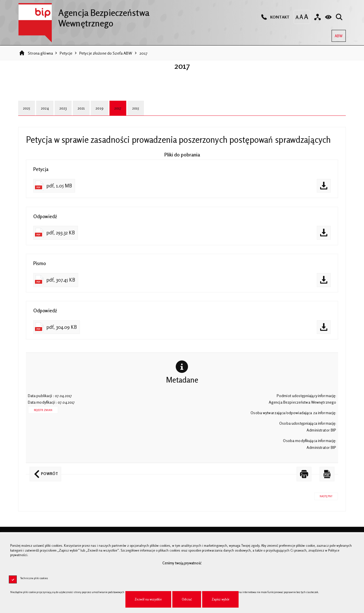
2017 (143, 53)
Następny (323, 495)
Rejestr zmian (43, 410)
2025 (27, 108)
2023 (63, 108)
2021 (81, 108)
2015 (136, 108)
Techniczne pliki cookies (34, 578)
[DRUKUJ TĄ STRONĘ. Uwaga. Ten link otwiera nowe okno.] (304, 474)
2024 (45, 108)
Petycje (66, 53)
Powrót (44, 471)
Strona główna (40, 53)
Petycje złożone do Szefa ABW (106, 53)
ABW (337, 34)
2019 (100, 108)
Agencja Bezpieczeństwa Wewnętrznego (84, 16)
